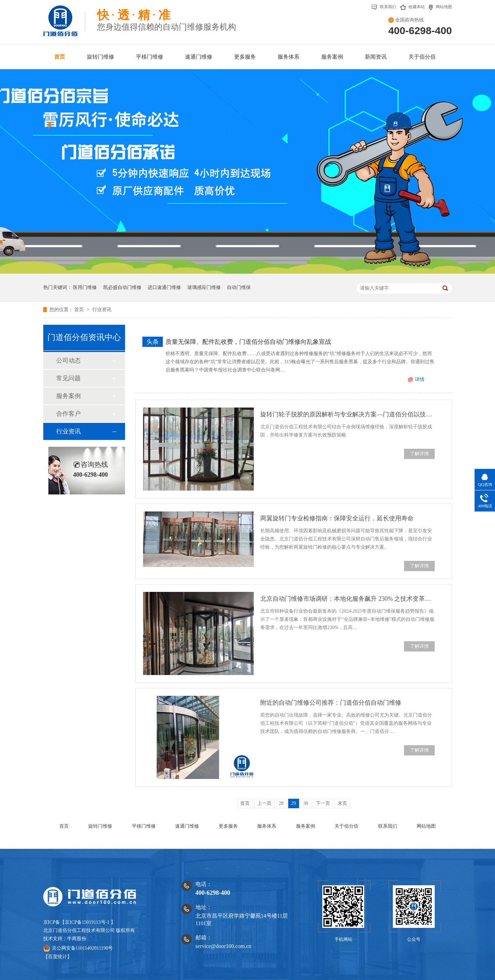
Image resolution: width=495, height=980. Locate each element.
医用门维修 (85, 287)
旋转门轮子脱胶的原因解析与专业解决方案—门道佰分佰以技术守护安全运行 (347, 414)
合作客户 (68, 414)
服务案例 (68, 396)
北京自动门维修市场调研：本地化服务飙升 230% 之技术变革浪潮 (347, 599)
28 (281, 803)
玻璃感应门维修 (204, 287)
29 (294, 803)
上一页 (264, 803)
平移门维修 (144, 826)
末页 (342, 803)
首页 (80, 310)
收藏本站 (413, 7)
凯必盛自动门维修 (122, 287)
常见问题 (68, 378)
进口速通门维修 (164, 287)
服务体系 (267, 826)
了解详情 (419, 454)
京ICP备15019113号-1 (87, 922)
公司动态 (68, 361)
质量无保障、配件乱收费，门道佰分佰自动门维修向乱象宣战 (248, 342)
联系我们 (384, 7)
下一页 (323, 803)
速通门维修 (187, 826)
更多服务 (228, 826)
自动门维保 (239, 287)
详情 (420, 379)
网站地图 (440, 7)
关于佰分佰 (346, 826)
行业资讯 (102, 310)
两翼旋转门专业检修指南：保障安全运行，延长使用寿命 (337, 518)
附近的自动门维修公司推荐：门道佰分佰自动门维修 (331, 703)
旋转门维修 (100, 826)
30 (306, 803)
